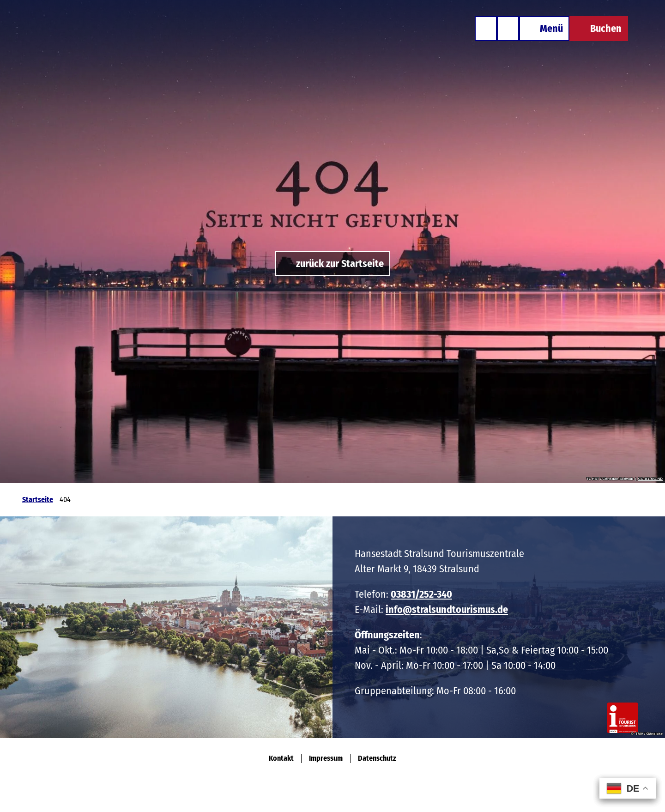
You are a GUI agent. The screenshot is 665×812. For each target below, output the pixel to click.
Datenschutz (377, 758)
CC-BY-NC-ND (650, 479)
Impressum (326, 758)
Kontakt (281, 758)
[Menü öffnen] (544, 29)
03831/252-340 (421, 594)
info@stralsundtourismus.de (447, 609)
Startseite (38, 500)
